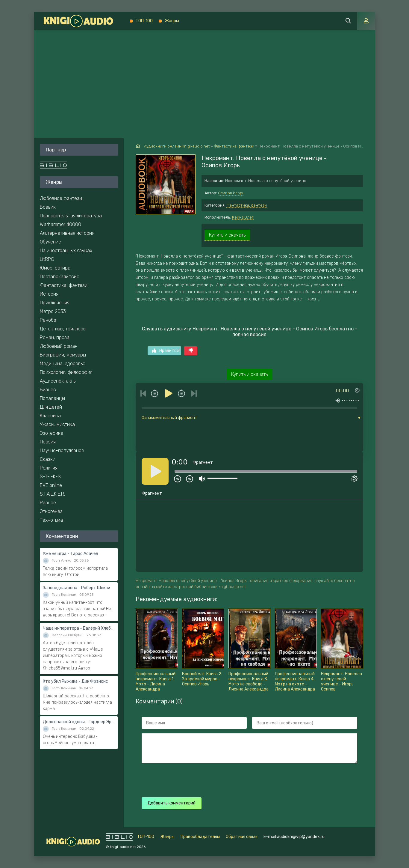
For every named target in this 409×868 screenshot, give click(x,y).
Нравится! (166, 351)
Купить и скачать (227, 235)
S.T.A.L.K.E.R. (52, 494)
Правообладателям (200, 837)
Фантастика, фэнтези (247, 205)
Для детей (51, 407)
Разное (48, 503)
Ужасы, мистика (57, 424)
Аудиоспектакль (58, 381)
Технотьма (51, 520)
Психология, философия (66, 372)
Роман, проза (55, 337)
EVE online (51, 485)
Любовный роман (59, 346)
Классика (50, 416)
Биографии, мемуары (63, 355)
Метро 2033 (53, 311)
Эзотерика (51, 433)
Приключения (55, 303)
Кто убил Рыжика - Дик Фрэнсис (75, 681)
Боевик (48, 207)
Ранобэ (48, 320)
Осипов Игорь (231, 193)
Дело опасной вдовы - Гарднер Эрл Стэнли (79, 722)
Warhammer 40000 (60, 224)
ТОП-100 (144, 21)
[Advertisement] (205, 75)
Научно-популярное (62, 450)
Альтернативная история (67, 233)
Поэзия (48, 442)
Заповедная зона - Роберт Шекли (77, 588)
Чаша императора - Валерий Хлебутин (79, 628)
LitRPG (47, 259)
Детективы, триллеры (63, 329)
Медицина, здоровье (63, 364)
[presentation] (247, 780)
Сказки (48, 459)
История (49, 294)
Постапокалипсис (60, 277)
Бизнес (48, 390)
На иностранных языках (66, 251)
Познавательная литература (71, 216)
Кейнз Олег (243, 217)
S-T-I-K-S (50, 477)
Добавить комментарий (172, 803)
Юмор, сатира (55, 268)
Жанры (172, 21)
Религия (49, 468)
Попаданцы (52, 398)
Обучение (50, 242)
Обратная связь (242, 837)
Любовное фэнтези (61, 198)
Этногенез (51, 511)
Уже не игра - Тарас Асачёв (71, 554)
